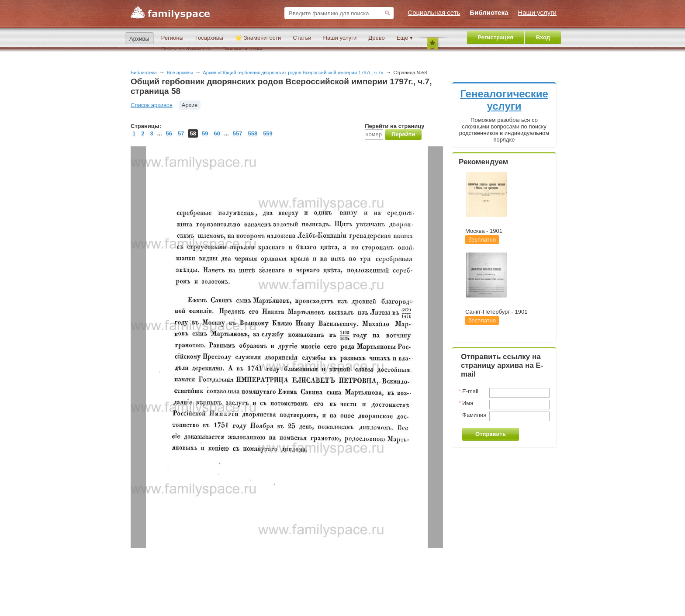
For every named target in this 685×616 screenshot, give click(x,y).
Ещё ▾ (405, 38)
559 (268, 133)
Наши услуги (340, 38)
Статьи (302, 38)
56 (169, 133)
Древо (376, 38)
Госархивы (209, 38)
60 (217, 133)
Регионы (172, 38)
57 (181, 133)
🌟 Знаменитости (258, 38)
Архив (190, 105)
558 (253, 133)
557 (238, 133)
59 (205, 133)
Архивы (139, 39)
